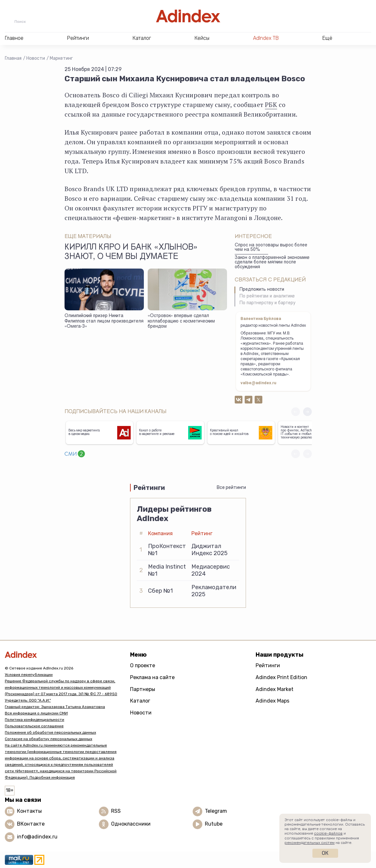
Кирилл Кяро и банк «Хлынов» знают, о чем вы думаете (131, 252)
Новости (36, 58)
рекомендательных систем (310, 843)
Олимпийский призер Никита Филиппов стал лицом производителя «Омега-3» (104, 321)
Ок (325, 853)
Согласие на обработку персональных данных (48, 739)
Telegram (216, 811)
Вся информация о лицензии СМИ (36, 713)
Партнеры (143, 689)
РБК (271, 105)
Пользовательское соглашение (34, 726)
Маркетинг (61, 58)
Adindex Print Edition (281, 677)
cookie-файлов (328, 833)
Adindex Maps (272, 701)
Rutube (214, 824)
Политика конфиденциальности (35, 720)
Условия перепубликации (29, 675)
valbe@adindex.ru (258, 383)
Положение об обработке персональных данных (50, 732)
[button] (307, 412)
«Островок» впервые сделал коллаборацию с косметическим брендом (181, 321)
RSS (116, 811)
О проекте (143, 665)
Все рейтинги (231, 487)
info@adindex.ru (37, 837)
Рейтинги (268, 665)
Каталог (140, 701)
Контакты (29, 811)
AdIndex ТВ (266, 38)
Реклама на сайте (152, 677)
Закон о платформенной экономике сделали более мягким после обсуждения (272, 263)
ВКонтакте (31, 824)
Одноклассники (131, 824)
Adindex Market (275, 689)
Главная (13, 58)
